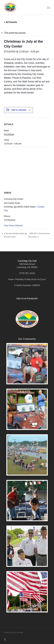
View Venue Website (13, 226)
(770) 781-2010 (27, 273)
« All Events (11, 22)
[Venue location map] (27, 168)
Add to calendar (19, 110)
